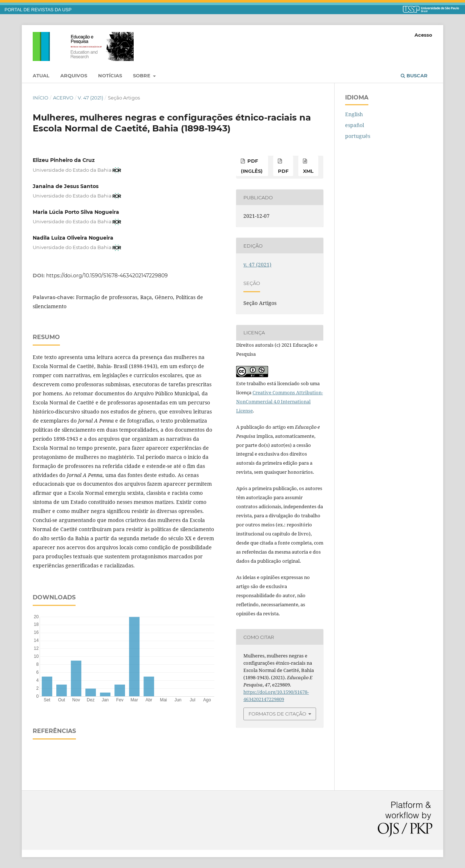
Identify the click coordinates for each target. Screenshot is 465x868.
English (354, 114)
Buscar (414, 76)
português (358, 136)
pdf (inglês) (252, 166)
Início (41, 98)
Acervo (63, 98)
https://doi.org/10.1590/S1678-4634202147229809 (107, 276)
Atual (41, 76)
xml (308, 171)
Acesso (423, 35)
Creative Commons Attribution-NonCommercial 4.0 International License (280, 402)
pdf (283, 171)
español (355, 125)
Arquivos (74, 76)
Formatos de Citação (277, 714)
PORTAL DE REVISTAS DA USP (38, 10)
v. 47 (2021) (90, 98)
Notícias (110, 76)
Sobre (142, 76)
